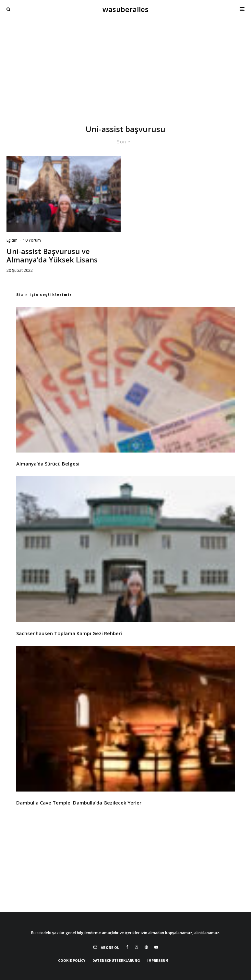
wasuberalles (125, 9)
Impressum (158, 960)
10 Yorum (32, 240)
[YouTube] (156, 947)
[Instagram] (137, 947)
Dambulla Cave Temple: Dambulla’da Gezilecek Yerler (79, 803)
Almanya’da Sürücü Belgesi (48, 464)
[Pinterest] (146, 947)
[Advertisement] (125, 67)
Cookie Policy (72, 960)
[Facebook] (127, 947)
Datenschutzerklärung (116, 960)
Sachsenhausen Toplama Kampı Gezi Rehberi (69, 633)
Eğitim (12, 240)
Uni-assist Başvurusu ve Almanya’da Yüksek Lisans (52, 255)
